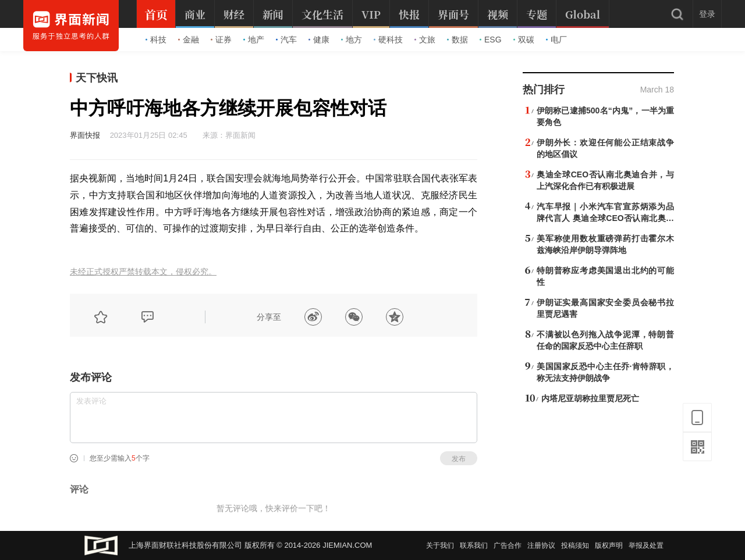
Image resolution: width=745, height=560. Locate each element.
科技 (156, 40)
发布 (459, 459)
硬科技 (388, 40)
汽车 (286, 40)
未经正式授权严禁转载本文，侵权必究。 (143, 272)
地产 (254, 40)
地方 (352, 40)
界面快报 (85, 135)
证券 (221, 40)
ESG (491, 40)
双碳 (524, 40)
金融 (189, 40)
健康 (319, 40)
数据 (457, 40)
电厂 (556, 40)
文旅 (425, 40)
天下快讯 (97, 78)
